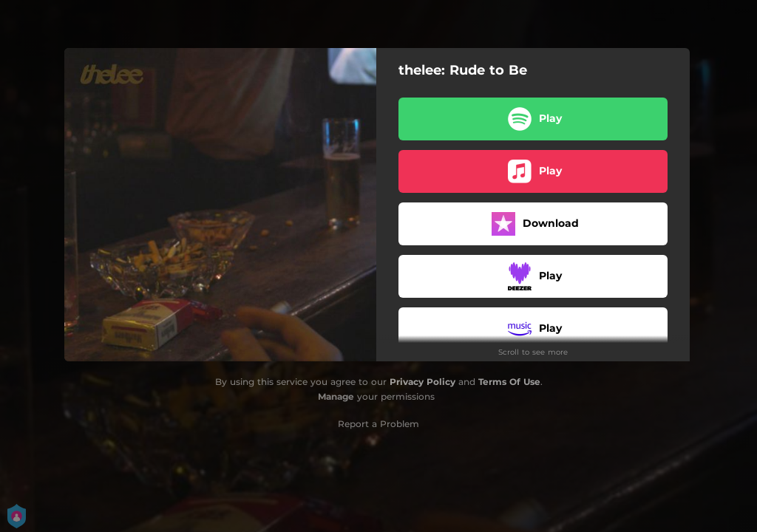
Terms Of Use (509, 382)
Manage (336, 396)
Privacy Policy (422, 382)
